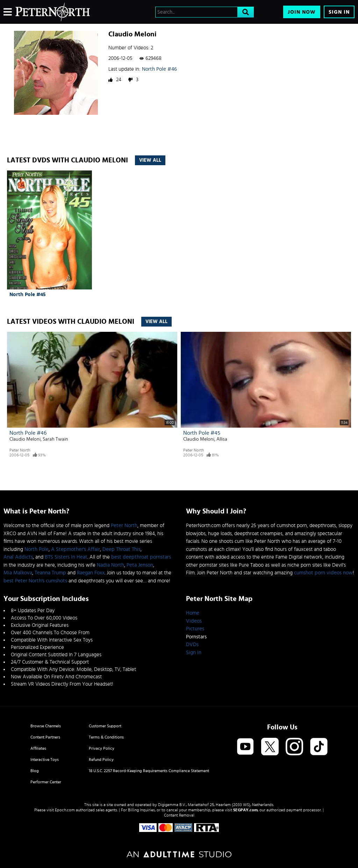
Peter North (20, 450)
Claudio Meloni (25, 439)
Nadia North (110, 565)
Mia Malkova (18, 573)
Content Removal (179, 815)
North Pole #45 (28, 295)
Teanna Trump (50, 573)
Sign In (339, 12)
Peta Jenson (140, 565)
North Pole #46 (159, 69)
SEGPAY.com (245, 810)
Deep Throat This (121, 549)
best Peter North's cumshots (35, 581)
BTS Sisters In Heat (66, 557)
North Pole (37, 549)
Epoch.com (65, 810)
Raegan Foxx (91, 573)
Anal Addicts (18, 557)
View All (150, 160)
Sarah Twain (55, 439)
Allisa (222, 439)
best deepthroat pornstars (141, 557)
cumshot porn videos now (323, 573)
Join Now (302, 12)
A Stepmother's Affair (76, 549)
